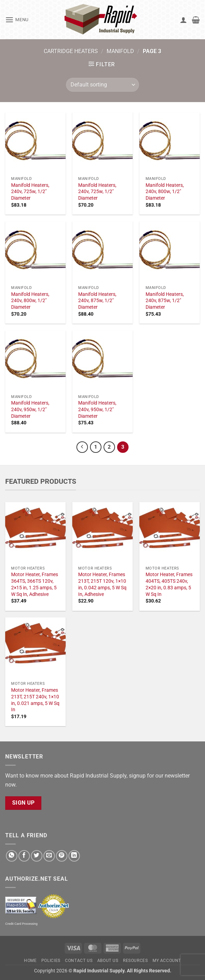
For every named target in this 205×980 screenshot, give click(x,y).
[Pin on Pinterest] (62, 856)
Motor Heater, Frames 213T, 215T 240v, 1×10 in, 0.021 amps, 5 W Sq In (35, 700)
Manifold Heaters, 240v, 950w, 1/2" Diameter (30, 409)
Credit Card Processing (21, 924)
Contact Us (79, 961)
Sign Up (23, 803)
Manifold (120, 51)
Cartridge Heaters (71, 51)
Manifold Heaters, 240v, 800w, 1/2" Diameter (165, 192)
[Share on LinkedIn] (74, 856)
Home (30, 961)
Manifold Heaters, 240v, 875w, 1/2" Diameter (97, 301)
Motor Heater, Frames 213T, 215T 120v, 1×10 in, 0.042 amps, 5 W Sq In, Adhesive (102, 584)
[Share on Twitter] (37, 856)
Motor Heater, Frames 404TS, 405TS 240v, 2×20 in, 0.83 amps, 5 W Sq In (169, 584)
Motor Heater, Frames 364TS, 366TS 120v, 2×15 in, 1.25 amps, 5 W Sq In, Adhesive (35, 584)
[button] (17, 20)
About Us (108, 961)
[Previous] (82, 447)
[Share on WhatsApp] (12, 856)
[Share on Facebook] (24, 856)
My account (167, 961)
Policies (51, 961)
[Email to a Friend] (49, 856)
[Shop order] (102, 85)
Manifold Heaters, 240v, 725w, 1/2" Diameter (30, 192)
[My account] (183, 20)
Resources (136, 961)
